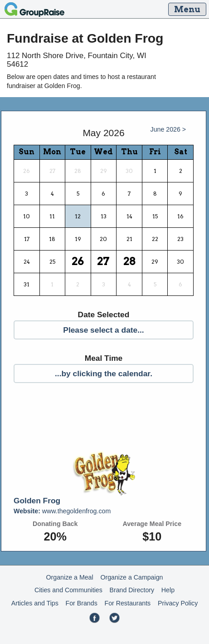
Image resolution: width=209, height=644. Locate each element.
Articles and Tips (35, 603)
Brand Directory (132, 590)
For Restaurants (128, 603)
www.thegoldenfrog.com (62, 511)
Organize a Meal (70, 577)
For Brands (82, 603)
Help (168, 590)
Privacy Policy (178, 603)
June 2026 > (168, 129)
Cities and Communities (68, 590)
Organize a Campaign (131, 577)
